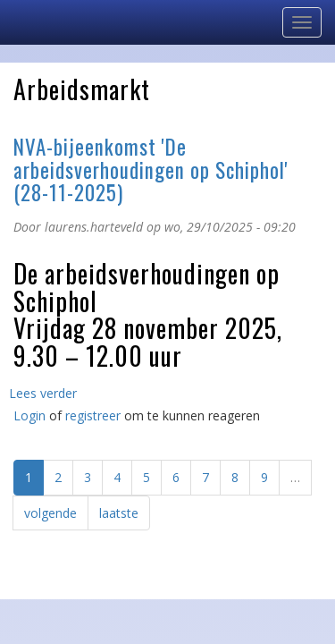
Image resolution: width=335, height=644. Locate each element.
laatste (119, 513)
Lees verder (43, 393)
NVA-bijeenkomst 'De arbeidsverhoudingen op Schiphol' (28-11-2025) (151, 169)
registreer (93, 415)
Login (29, 415)
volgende (50, 513)
